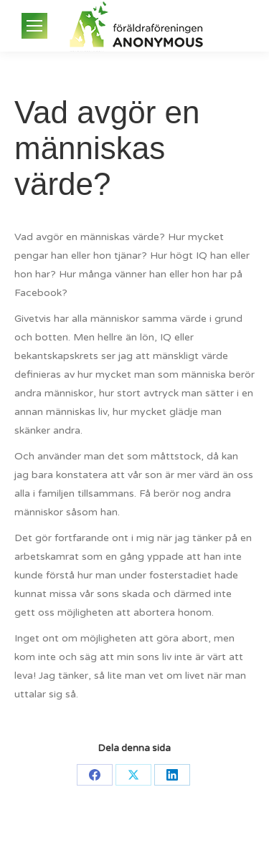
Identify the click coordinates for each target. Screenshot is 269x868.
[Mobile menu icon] (34, 26)
